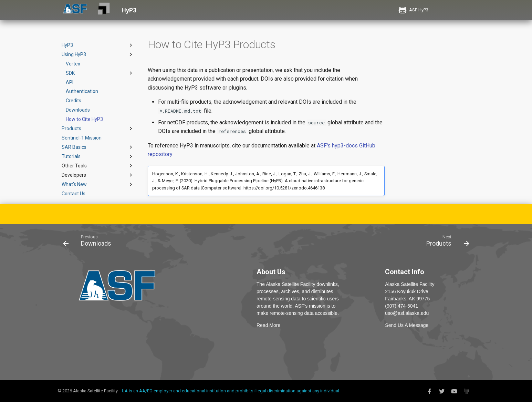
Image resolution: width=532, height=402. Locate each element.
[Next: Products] (446, 242)
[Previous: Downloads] (89, 242)
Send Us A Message (407, 325)
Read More (268, 325)
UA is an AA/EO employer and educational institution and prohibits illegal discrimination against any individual (231, 391)
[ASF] (75, 10)
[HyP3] (104, 10)
